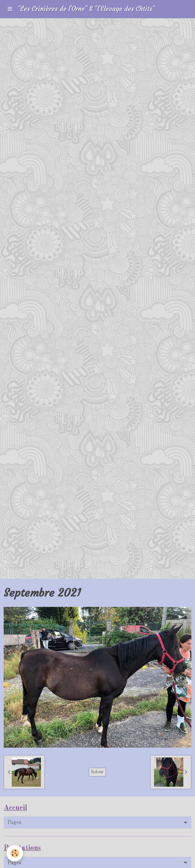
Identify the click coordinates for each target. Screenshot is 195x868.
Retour (97, 772)
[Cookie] (15, 853)
